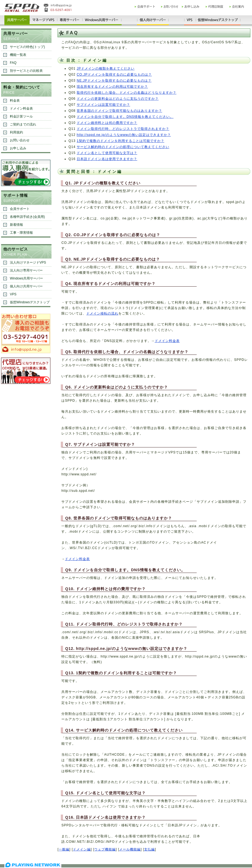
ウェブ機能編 (105, 849)
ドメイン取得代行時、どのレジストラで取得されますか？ (123, 129)
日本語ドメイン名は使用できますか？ (107, 159)
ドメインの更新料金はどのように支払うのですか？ (118, 99)
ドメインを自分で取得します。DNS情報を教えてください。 (125, 117)
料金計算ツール (21, 116)
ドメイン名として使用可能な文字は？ (107, 153)
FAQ (13, 63)
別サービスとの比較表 (26, 71)
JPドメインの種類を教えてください (106, 68)
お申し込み (18, 148)
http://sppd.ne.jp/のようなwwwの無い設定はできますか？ (124, 135)
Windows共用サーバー (26, 278)
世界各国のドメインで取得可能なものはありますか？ (119, 111)
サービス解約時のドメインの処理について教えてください (123, 147)
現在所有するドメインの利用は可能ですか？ (112, 87)
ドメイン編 (82, 849)
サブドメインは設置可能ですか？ (103, 105)
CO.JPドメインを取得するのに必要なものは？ (114, 75)
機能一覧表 (18, 55)
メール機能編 (130, 849)
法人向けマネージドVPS (28, 262)
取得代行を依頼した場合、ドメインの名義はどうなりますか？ (127, 93)
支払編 (149, 849)
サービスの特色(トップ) (27, 47)
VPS (13, 294)
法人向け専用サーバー (26, 270)
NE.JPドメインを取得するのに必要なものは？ (114, 81)
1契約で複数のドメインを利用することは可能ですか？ (121, 141)
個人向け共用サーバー (26, 286)
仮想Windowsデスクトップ (30, 302)
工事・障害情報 (21, 233)
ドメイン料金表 (167, 341)
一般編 (64, 849)
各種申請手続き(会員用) (27, 217)
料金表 (15, 101)
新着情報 (16, 225)
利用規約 (16, 132)
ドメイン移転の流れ (102, 313)
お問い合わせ (20, 140)
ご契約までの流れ (23, 124)
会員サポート (20, 209)
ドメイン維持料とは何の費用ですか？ (107, 123)
